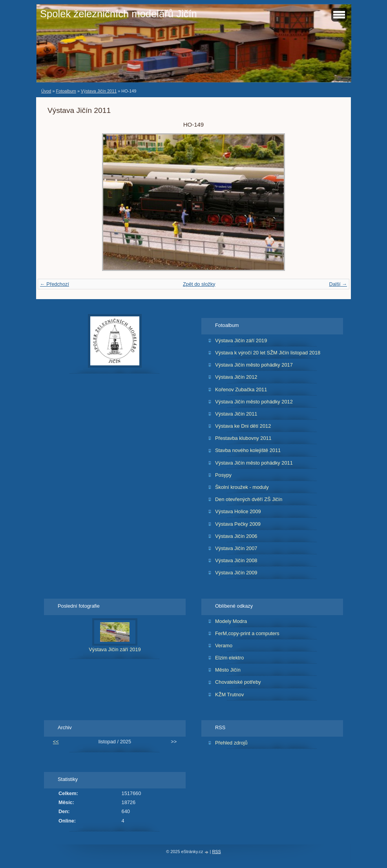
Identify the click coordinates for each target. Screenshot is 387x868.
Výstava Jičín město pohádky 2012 (254, 402)
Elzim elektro (229, 658)
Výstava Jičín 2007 (236, 548)
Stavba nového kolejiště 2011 (248, 450)
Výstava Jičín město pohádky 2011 (254, 463)
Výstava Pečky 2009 (238, 524)
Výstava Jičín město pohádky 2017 (254, 365)
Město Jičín (228, 670)
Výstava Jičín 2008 (236, 560)
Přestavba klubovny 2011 (243, 438)
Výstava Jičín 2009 (236, 573)
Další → (338, 284)
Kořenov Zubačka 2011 (241, 390)
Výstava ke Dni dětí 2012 (243, 426)
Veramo (224, 646)
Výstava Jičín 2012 (236, 377)
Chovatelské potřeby (238, 682)
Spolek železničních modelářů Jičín (119, 14)
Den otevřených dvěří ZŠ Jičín (249, 499)
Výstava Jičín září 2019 (241, 340)
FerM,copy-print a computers (247, 633)
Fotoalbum (66, 91)
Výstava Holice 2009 (238, 511)
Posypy (223, 475)
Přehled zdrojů (231, 743)
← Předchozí (55, 284)
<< (56, 742)
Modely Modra (231, 621)
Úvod (46, 91)
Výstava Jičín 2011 (99, 91)
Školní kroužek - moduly (242, 487)
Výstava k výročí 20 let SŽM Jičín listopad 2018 (268, 353)
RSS (216, 852)
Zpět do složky (199, 284)
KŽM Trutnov (229, 695)
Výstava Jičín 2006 (236, 536)
